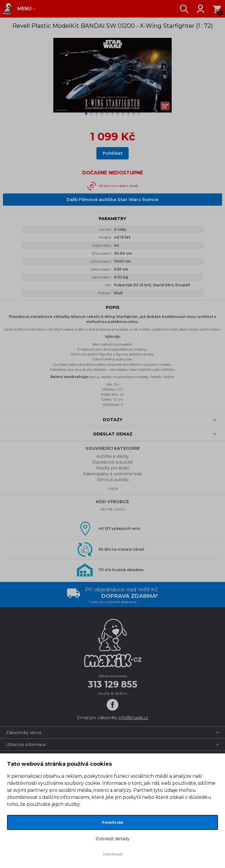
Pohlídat (112, 153)
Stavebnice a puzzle (112, 462)
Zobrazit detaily (112, 839)
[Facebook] (112, 705)
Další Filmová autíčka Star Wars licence (112, 199)
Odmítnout (113, 854)
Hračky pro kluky (113, 468)
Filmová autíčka (113, 480)
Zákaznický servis (24, 733)
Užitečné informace (26, 745)
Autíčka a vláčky (113, 456)
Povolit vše (113, 822)
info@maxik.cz (133, 718)
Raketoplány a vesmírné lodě (112, 474)
